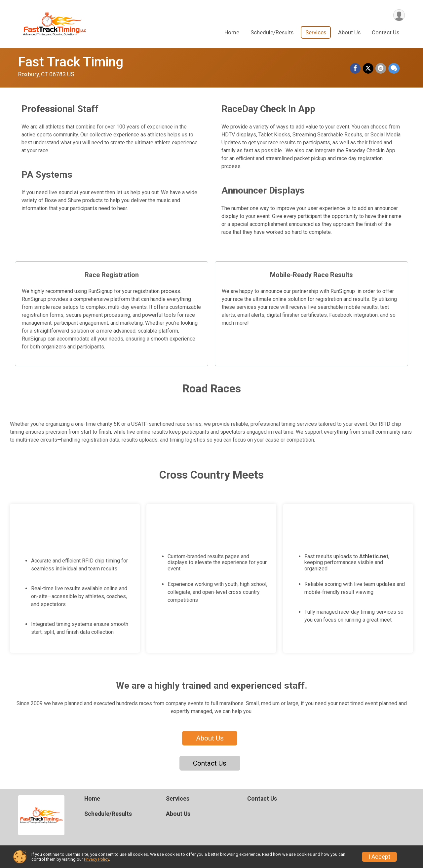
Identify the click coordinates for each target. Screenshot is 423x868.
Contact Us (385, 33)
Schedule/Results (272, 33)
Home (232, 33)
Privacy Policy (96, 859)
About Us (349, 33)
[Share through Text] (394, 69)
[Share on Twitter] (368, 69)
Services (316, 33)
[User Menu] (399, 15)
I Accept (379, 857)
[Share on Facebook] (356, 69)
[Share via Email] (381, 69)
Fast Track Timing (71, 62)
